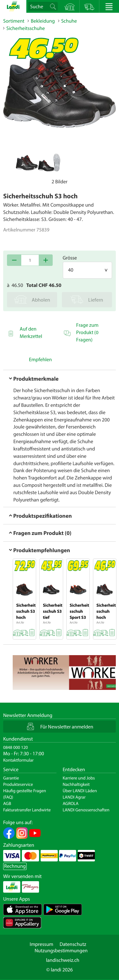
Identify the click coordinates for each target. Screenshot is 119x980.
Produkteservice (18, 784)
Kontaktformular (18, 760)
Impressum (41, 944)
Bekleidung (43, 21)
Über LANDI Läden (80, 791)
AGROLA (71, 803)
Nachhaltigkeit (76, 784)
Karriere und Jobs (79, 778)
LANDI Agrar (74, 797)
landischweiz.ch (63, 960)
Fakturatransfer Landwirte (27, 810)
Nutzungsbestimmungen (61, 951)
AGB (7, 803)
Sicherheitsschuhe (26, 28)
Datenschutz (73, 944)
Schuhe (69, 21)
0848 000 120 (16, 747)
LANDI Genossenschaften (86, 810)
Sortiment (14, 21)
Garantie (11, 778)
